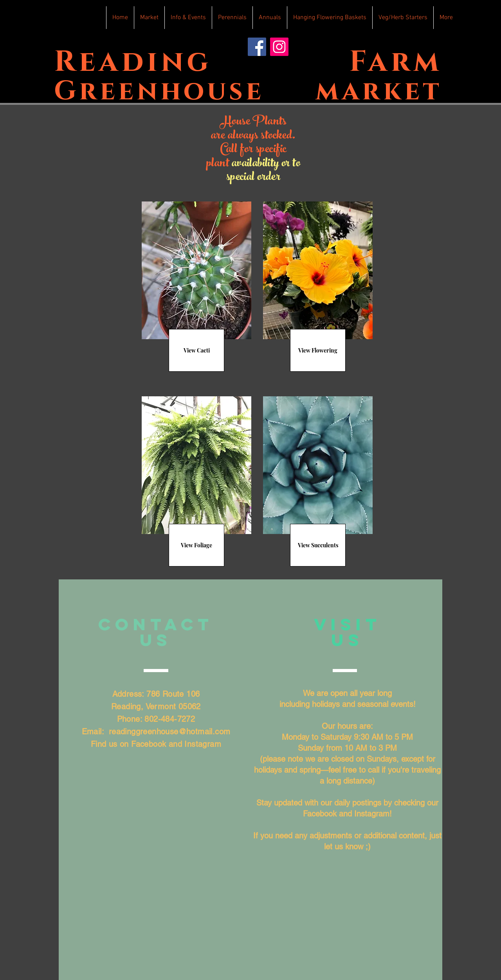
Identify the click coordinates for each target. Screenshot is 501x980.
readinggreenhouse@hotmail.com (170, 732)
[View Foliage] (196, 545)
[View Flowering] (318, 350)
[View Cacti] (196, 350)
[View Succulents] (318, 545)
